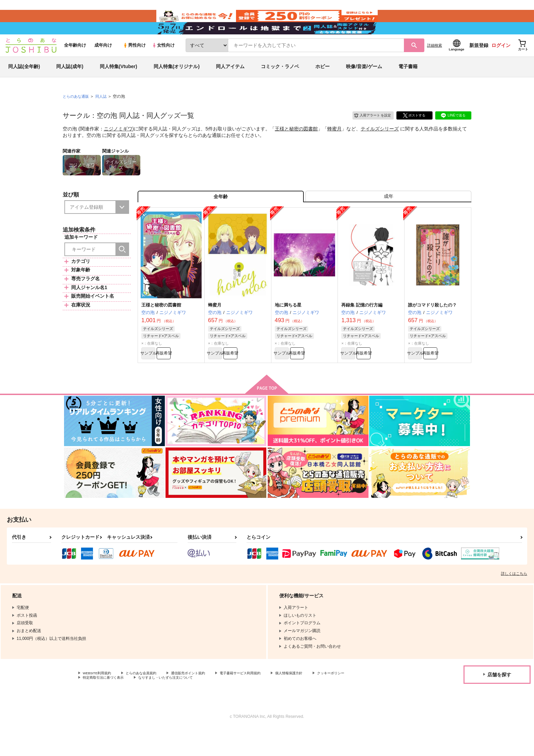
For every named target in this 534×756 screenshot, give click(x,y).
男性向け (134, 62)
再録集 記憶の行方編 (362, 327)
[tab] (388, 216)
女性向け (163, 62)
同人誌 (104, 113)
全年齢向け (75, 62)
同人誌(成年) (70, 83)
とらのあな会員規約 (151, 698)
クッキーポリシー (99, 704)
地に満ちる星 (288, 327)
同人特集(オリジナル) (177, 83)
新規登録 (479, 62)
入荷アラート (368, 131)
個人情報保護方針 (319, 698)
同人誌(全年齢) (24, 83)
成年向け (103, 62)
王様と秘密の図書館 (296, 145)
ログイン (501, 62)
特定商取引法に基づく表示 (155, 704)
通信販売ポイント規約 (204, 698)
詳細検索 (435, 62)
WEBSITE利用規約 (100, 698)
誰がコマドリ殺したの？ (432, 327)
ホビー (323, 83)
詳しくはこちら (514, 598)
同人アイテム (230, 83)
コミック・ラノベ (280, 83)
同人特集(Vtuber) (119, 83)
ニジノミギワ (118, 145)
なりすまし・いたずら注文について (226, 704)
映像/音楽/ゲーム (364, 83)
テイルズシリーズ (380, 145)
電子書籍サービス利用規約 (264, 698)
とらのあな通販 (77, 113)
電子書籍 (408, 83)
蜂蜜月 (334, 145)
